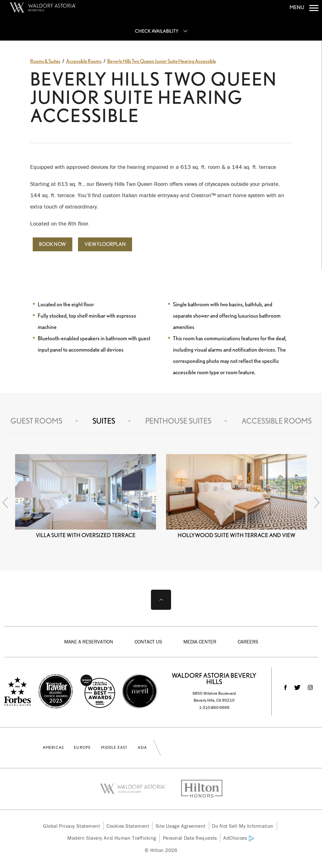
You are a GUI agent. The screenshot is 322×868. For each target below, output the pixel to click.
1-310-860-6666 (214, 707)
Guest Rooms (36, 421)
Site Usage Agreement (181, 826)
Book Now (53, 244)
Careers (248, 642)
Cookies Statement (128, 826)
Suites (104, 421)
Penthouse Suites (178, 421)
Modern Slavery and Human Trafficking (112, 838)
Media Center (200, 642)
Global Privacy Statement (72, 826)
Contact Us (148, 642)
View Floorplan (105, 244)
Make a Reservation (89, 642)
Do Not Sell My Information (243, 826)
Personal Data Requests (190, 838)
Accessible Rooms (277, 421)
